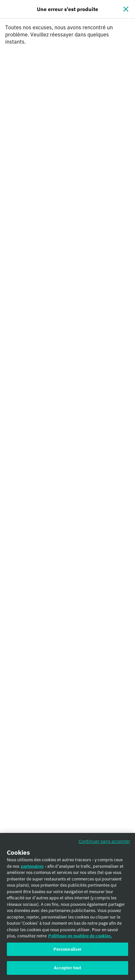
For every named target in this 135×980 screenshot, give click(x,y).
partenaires (32, 869)
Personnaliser (68, 952)
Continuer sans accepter (104, 844)
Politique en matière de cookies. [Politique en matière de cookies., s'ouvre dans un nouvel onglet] (80, 938)
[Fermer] (126, 9)
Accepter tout (68, 970)
